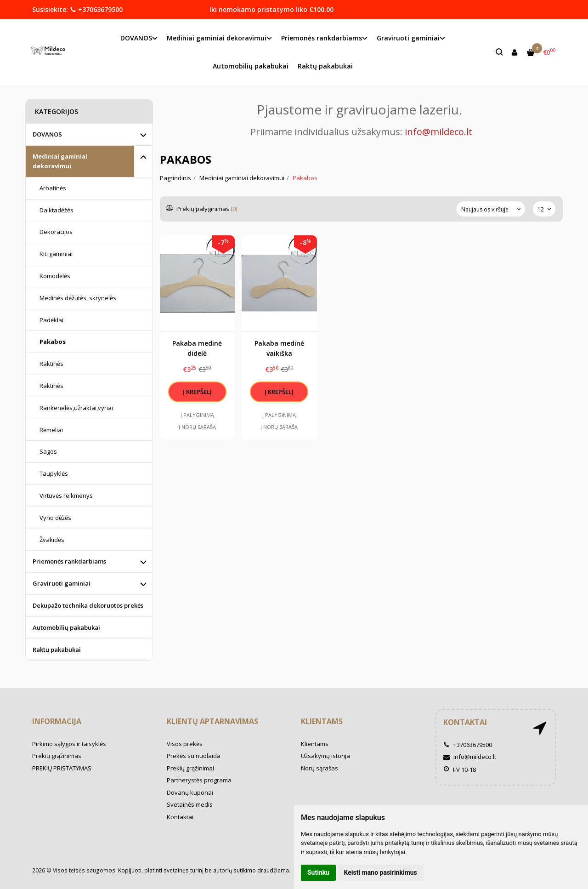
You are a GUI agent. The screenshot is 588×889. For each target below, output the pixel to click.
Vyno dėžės (55, 518)
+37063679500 (96, 9)
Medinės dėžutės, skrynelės (78, 298)
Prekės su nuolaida (194, 756)
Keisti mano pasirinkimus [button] (381, 872)
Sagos (48, 451)
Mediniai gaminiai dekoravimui (60, 161)
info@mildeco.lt (470, 757)
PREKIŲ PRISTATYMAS (62, 768)
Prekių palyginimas (202, 209)
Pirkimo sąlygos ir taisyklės (69, 744)
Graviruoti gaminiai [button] (408, 38)
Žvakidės (52, 540)
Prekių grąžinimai (190, 768)
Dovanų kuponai (190, 792)
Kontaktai (180, 817)
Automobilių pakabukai (251, 66)
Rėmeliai (51, 430)
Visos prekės (185, 744)
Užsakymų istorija (325, 756)
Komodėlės (55, 276)
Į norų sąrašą (197, 427)
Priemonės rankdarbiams (69, 561)
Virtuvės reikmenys (66, 496)
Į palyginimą (197, 415)
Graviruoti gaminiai (62, 583)
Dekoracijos (56, 232)
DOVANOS (47, 134)
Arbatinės (53, 188)
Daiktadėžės (57, 210)
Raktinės (51, 364)
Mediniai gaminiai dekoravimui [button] (217, 38)
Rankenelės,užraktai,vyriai (76, 408)
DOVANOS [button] (136, 38)
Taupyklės (54, 473)
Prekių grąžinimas (57, 756)
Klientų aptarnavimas (212, 721)
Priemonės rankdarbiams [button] (322, 38)
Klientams (322, 721)
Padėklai (51, 320)
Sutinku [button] (318, 872)
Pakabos (53, 342)
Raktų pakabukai (325, 66)
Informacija (57, 721)
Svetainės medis (190, 804)
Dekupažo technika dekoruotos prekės (88, 605)
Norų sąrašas (319, 768)
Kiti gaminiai (56, 254)
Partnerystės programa (199, 780)
